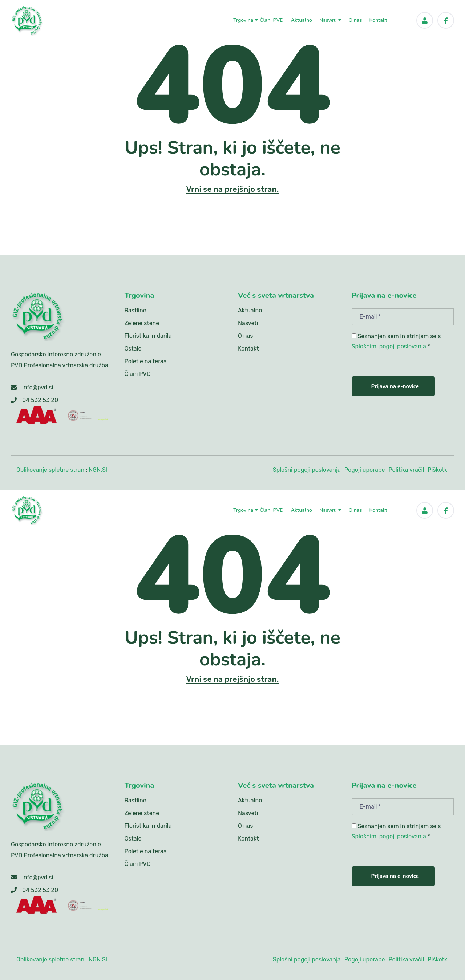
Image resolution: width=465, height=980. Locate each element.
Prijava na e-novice (395, 386)
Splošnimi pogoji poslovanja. (390, 347)
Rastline (136, 311)
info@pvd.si (38, 388)
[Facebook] (446, 19)
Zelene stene (142, 323)
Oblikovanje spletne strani (51, 470)
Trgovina (246, 19)
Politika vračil (406, 470)
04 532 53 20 (40, 400)
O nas (355, 19)
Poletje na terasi (146, 362)
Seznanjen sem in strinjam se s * (396, 342)
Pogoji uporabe (365, 470)
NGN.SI (98, 470)
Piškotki (438, 470)
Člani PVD (272, 19)
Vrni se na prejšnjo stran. (232, 189)
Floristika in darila (148, 336)
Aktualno (302, 19)
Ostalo (133, 349)
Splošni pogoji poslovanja (307, 470)
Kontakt (378, 19)
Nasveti (330, 19)
